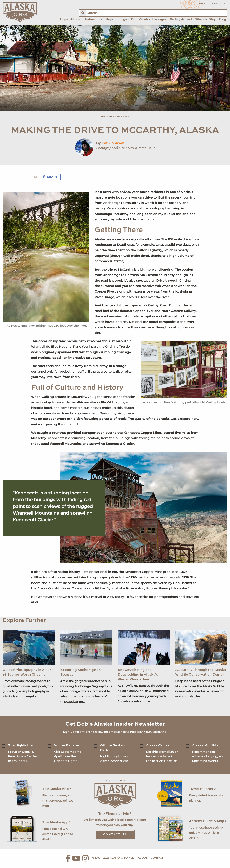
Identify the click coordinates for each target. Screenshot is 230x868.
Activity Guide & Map (208, 821)
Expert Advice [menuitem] (70, 19)
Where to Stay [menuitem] (205, 19)
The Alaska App (57, 822)
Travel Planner (202, 789)
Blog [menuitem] (222, 19)
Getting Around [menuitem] (181, 19)
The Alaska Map (57, 789)
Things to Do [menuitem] (126, 19)
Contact (219, 4)
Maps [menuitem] (109, 19)
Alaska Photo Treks (141, 148)
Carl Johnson (113, 143)
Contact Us (115, 835)
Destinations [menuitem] (93, 19)
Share (50, 177)
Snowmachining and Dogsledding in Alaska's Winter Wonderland (138, 675)
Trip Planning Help (115, 814)
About (203, 4)
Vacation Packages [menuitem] (152, 19)
